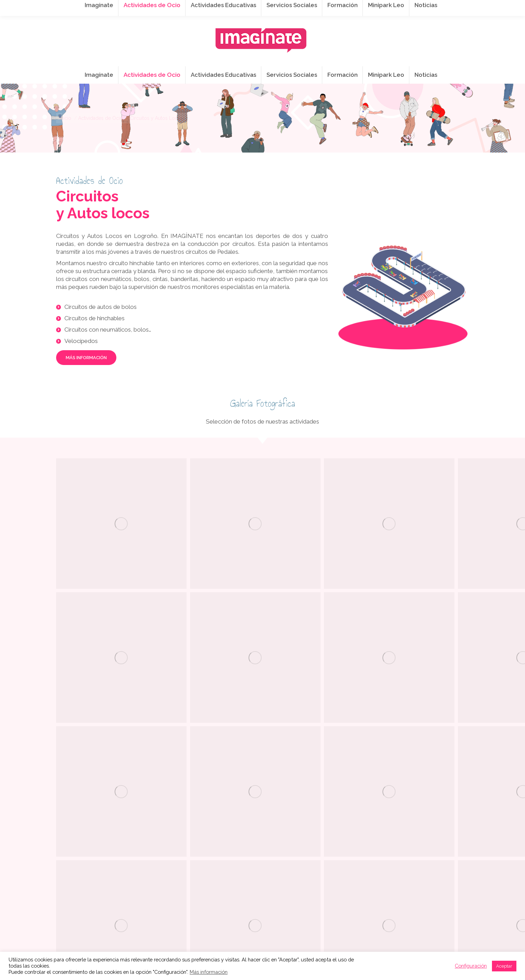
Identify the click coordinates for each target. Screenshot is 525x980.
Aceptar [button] (504, 966)
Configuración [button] (471, 966)
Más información (209, 972)
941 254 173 (175, 7)
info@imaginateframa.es (235, 7)
